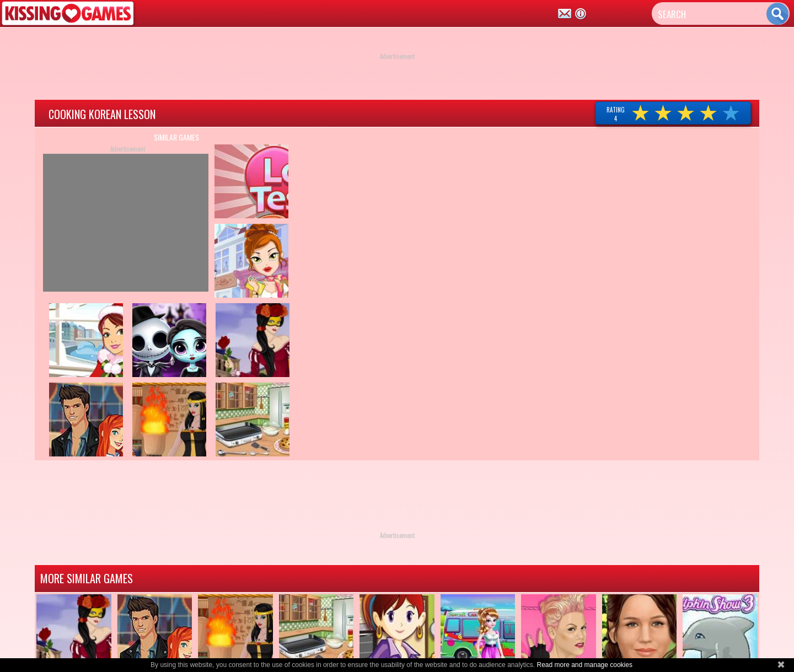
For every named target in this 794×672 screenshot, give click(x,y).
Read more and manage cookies (584, 665)
